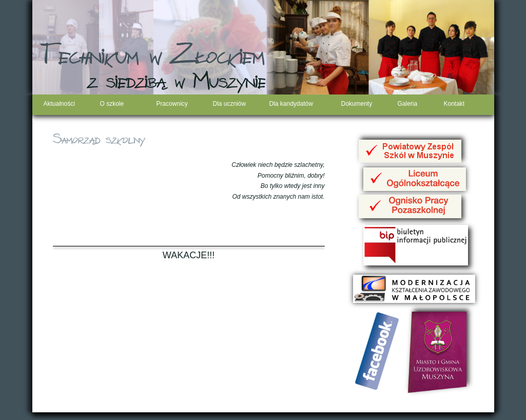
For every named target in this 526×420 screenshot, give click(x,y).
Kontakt (454, 104)
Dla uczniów (230, 104)
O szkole (112, 104)
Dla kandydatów (291, 104)
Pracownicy (172, 104)
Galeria (408, 104)
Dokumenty (357, 104)
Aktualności (59, 104)
